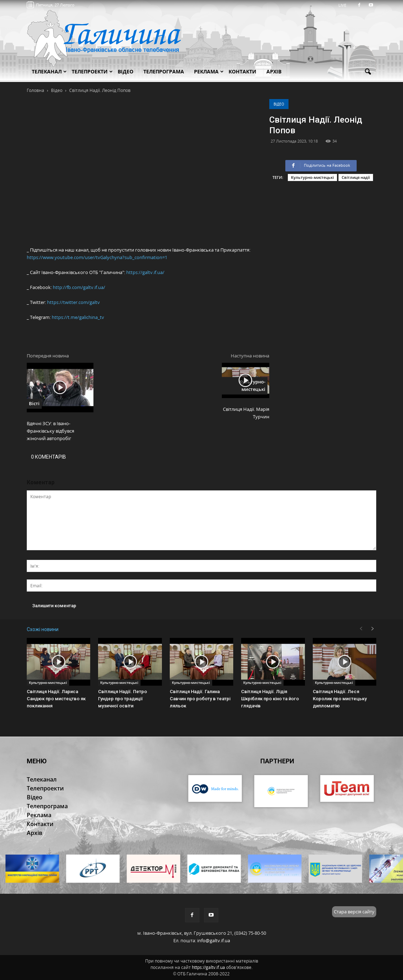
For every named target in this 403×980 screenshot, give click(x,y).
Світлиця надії (356, 177)
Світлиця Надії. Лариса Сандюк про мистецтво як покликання (56, 699)
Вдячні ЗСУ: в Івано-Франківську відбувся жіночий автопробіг (50, 431)
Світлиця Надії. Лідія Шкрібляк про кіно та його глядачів (270, 699)
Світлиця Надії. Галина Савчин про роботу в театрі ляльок (200, 699)
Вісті (34, 403)
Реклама (209, 71)
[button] (368, 72)
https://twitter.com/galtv (73, 302)
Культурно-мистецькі (312, 177)
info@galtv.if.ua (214, 940)
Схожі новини (43, 629)
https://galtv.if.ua (208, 967)
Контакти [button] (243, 71)
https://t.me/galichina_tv (78, 317)
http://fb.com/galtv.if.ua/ (79, 287)
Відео (279, 104)
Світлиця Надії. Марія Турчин (246, 413)
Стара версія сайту (354, 912)
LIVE (345, 5)
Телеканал (49, 71)
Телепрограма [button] (164, 71)
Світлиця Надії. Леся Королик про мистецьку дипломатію (340, 699)
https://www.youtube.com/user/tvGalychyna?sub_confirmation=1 (97, 257)
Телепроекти (92, 71)
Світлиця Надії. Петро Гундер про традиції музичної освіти (123, 699)
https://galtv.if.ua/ (145, 272)
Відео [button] (126, 71)
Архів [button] (274, 71)
